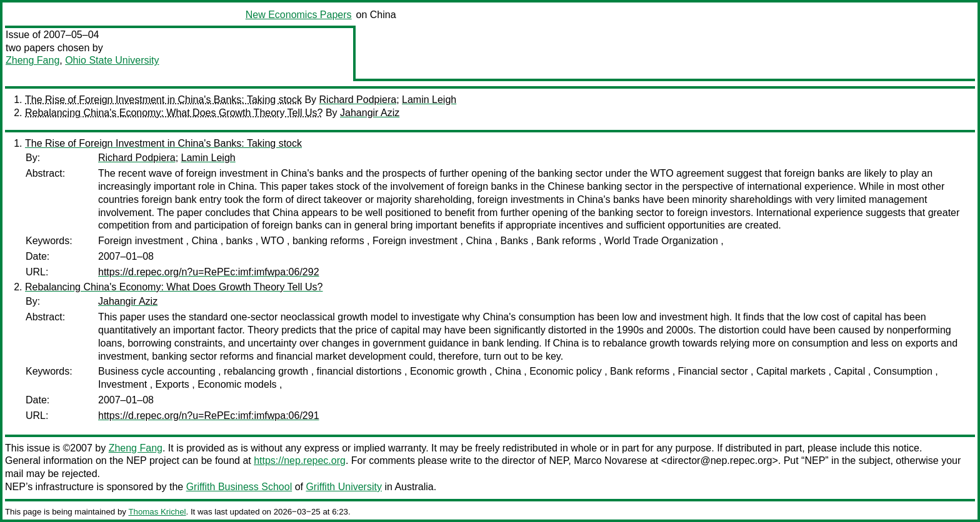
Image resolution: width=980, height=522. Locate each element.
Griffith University (344, 487)
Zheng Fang (32, 60)
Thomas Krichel (157, 512)
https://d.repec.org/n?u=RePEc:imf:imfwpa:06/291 (209, 416)
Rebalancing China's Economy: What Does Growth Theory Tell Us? (174, 113)
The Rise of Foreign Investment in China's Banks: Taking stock (163, 100)
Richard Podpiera (358, 100)
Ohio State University (112, 60)
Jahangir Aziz (370, 113)
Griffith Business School (239, 487)
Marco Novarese (610, 460)
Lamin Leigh (429, 100)
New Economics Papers (299, 15)
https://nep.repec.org (300, 460)
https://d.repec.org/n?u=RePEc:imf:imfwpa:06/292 (209, 272)
